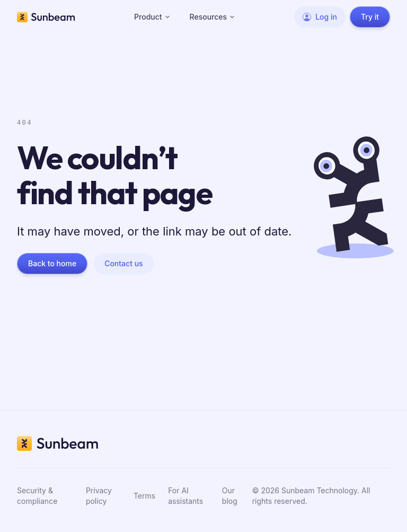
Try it (370, 17)
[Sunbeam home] (46, 17)
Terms (144, 496)
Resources (213, 17)
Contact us (123, 263)
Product (152, 17)
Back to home (52, 263)
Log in (320, 17)
